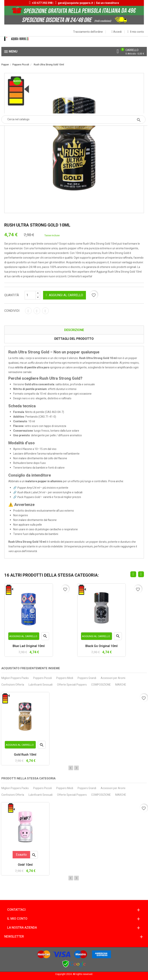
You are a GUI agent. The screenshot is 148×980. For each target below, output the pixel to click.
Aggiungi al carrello (65, 295)
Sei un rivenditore (107, 3)
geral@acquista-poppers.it (75, 3)
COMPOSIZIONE (101, 685)
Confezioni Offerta (13, 685)
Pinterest (45, 311)
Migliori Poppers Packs (15, 678)
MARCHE (121, 685)
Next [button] (76, 768)
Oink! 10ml (25, 865)
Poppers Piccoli (42, 678)
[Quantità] (32, 295)
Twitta (37, 311)
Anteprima (45, 637)
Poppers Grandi (87, 678)
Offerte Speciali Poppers (72, 685)
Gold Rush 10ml (25, 755)
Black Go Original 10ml (101, 646)
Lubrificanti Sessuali (41, 685)
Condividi (28, 311)
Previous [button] (71, 768)
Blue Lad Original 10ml (29, 646)
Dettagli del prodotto (74, 339)
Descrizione (74, 330)
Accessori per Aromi (113, 678)
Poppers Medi (65, 678)
